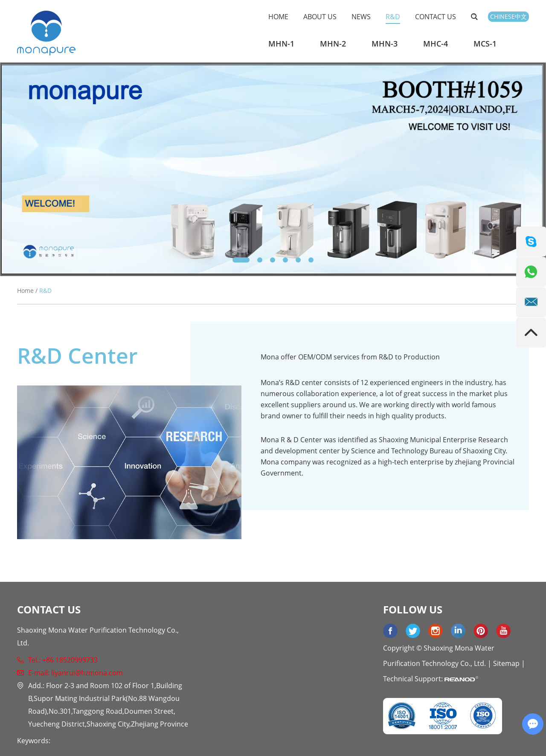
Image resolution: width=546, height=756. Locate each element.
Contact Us (436, 17)
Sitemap (506, 663)
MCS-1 (485, 44)
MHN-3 (385, 44)
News (361, 17)
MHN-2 (333, 44)
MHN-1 (281, 44)
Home (278, 17)
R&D (393, 17)
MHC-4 (436, 44)
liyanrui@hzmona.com (87, 673)
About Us (320, 17)
